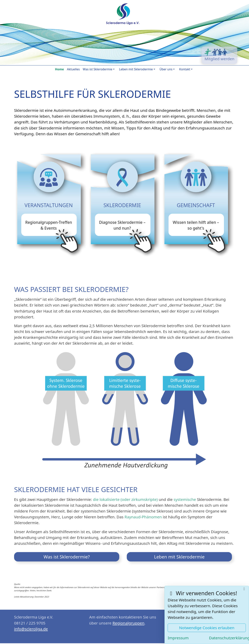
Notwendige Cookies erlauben (207, 628)
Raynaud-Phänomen (143, 515)
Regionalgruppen (128, 621)
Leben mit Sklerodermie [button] (179, 555)
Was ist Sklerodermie (98, 69)
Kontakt (185, 69)
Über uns (166, 69)
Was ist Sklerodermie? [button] (67, 555)
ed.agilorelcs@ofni (31, 627)
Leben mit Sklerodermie (136, 69)
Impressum (178, 638)
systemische (185, 498)
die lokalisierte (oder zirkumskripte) (125, 498)
